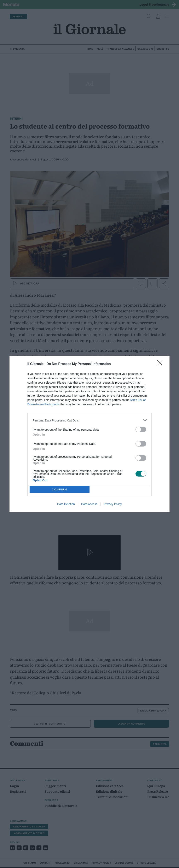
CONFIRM (60, 489)
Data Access (89, 504)
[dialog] (89, 434)
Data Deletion (66, 504)
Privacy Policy (113, 504)
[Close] (161, 364)
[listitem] (89, 420)
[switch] (141, 429)
